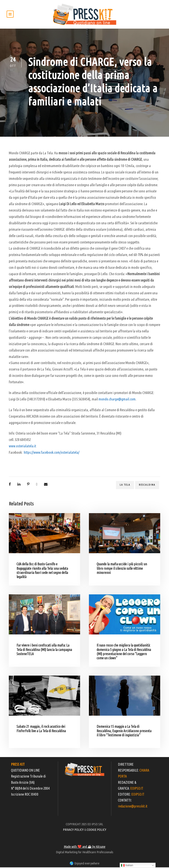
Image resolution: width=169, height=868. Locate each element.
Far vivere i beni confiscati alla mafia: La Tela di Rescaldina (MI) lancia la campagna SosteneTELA (44, 650)
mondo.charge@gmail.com (117, 400)
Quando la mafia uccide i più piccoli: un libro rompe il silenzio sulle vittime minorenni (122, 569)
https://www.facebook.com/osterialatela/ (52, 453)
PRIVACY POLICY (73, 830)
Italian (127, 865)
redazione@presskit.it (133, 807)
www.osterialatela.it (22, 447)
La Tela (125, 485)
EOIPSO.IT (137, 789)
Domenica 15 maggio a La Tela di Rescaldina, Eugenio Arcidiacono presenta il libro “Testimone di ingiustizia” (124, 731)
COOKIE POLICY (96, 830)
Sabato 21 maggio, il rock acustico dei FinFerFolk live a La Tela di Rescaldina (41, 729)
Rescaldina (147, 485)
